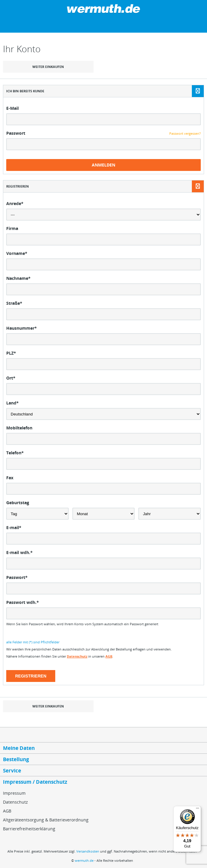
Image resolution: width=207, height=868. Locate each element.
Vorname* (17, 253)
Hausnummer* (22, 328)
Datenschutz (77, 656)
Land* (12, 403)
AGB (109, 656)
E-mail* (14, 527)
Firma (12, 228)
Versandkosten (88, 851)
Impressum (14, 793)
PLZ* (11, 353)
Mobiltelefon (19, 428)
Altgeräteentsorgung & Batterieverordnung (46, 820)
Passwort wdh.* (23, 602)
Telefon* (15, 453)
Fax (10, 478)
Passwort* (17, 577)
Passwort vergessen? (185, 133)
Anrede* (15, 203)
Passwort (16, 133)
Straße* (14, 303)
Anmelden (103, 165)
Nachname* (18, 278)
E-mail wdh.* (19, 552)
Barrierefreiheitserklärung (29, 829)
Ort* (11, 378)
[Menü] (197, 810)
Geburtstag (18, 503)
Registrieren (31, 676)
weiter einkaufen (48, 67)
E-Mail (12, 108)
